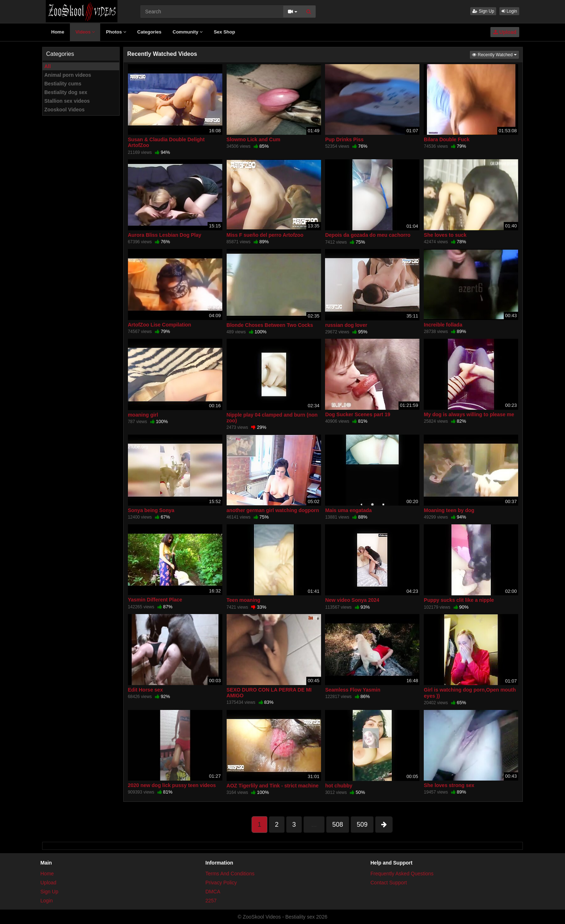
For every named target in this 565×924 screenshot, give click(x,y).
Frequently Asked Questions (402, 874)
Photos (116, 32)
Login (509, 11)
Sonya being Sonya (151, 510)
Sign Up (483, 11)
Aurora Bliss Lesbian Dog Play (165, 235)
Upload (505, 32)
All (48, 66)
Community (188, 32)
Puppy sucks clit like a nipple (459, 600)
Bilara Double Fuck (447, 139)
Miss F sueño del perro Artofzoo (265, 235)
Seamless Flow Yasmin (353, 690)
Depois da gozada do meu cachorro (368, 235)
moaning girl (143, 415)
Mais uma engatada (348, 510)
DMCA (213, 892)
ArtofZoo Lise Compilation (160, 325)
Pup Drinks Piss (344, 139)
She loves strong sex (449, 785)
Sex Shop (224, 32)
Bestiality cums (63, 84)
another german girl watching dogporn (273, 510)
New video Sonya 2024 (352, 600)
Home (58, 32)
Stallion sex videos (67, 101)
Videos (85, 32)
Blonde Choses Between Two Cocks (270, 325)
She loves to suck (445, 235)
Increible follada (443, 325)
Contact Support (389, 883)
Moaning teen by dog (449, 510)
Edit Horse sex (145, 690)
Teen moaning (244, 600)
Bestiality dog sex (66, 92)
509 (362, 825)
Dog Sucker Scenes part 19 (358, 414)
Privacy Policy (221, 883)
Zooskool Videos (64, 110)
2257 (211, 901)
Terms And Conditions (230, 874)
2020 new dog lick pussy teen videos (172, 785)
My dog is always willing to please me (469, 414)
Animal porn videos (68, 75)
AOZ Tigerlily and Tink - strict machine (273, 786)
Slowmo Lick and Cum (253, 139)
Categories (149, 32)
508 (338, 825)
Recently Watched (495, 54)
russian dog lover (346, 325)
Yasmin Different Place (155, 600)
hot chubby (339, 786)
